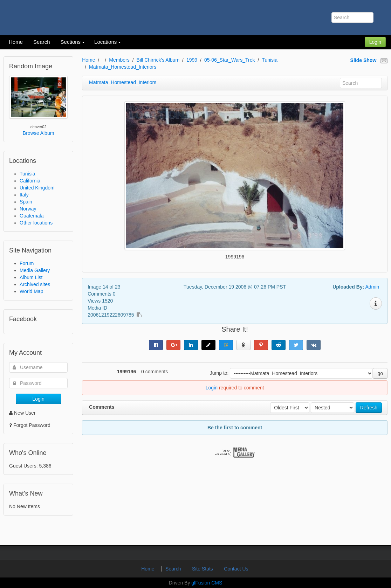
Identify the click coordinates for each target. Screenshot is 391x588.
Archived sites (35, 284)
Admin (372, 287)
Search (174, 569)
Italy (24, 195)
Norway (28, 209)
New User (22, 413)
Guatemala (32, 216)
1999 (192, 60)
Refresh (369, 408)
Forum (27, 263)
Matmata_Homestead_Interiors (123, 67)
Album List (31, 277)
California (30, 181)
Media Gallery (35, 270)
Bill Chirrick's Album (158, 60)
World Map (31, 291)
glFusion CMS (207, 583)
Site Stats (203, 569)
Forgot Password (32, 425)
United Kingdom (37, 188)
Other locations (36, 223)
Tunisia (28, 174)
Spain (26, 202)
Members (119, 60)
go (380, 373)
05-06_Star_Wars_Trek (229, 60)
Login (375, 42)
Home (88, 60)
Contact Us (236, 569)
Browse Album (38, 133)
